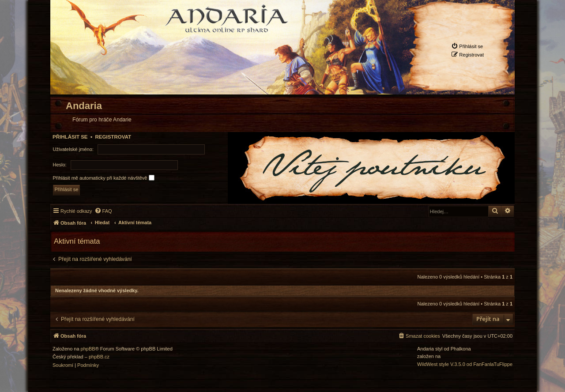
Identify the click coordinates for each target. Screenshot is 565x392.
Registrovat (113, 137)
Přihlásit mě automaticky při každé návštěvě (104, 178)
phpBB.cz (99, 357)
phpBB (88, 349)
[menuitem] (467, 46)
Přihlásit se (70, 137)
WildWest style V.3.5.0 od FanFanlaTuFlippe (465, 364)
